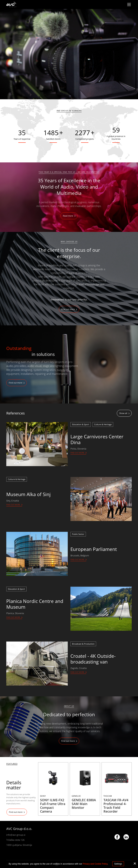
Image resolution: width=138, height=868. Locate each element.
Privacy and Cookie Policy (95, 864)
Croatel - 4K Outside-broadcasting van (93, 659)
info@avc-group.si (16, 835)
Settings (118, 864)
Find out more (68, 309)
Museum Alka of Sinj (28, 494)
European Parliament (94, 549)
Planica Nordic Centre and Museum (35, 604)
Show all (123, 413)
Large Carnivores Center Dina (97, 439)
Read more (68, 216)
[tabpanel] (69, 54)
